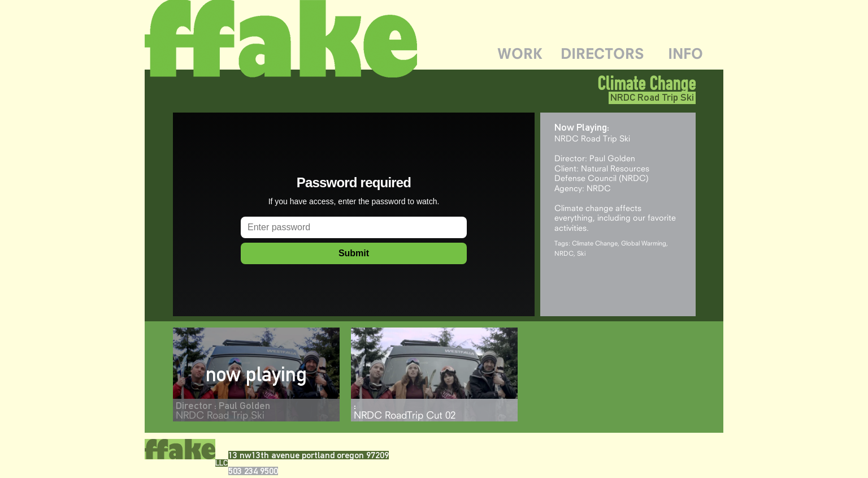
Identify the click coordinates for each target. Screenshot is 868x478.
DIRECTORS (602, 53)
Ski (581, 253)
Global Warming (644, 243)
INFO (685, 53)
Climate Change (595, 243)
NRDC (564, 253)
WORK (520, 53)
